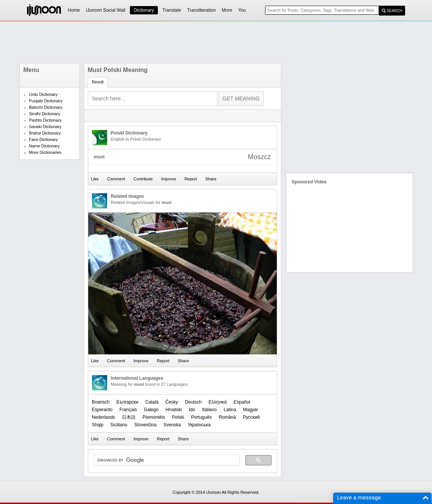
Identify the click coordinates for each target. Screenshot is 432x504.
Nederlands (104, 417)
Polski (178, 417)
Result (98, 82)
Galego (151, 410)
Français (128, 410)
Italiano (210, 410)
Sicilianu (119, 425)
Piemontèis (154, 417)
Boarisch (101, 402)
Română (227, 417)
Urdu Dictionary (44, 94)
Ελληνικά (218, 402)
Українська (199, 425)
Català (152, 402)
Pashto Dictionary (45, 120)
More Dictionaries (45, 152)
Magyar (251, 410)
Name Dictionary (44, 146)
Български (128, 402)
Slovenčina (146, 425)
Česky (172, 402)
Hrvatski (174, 410)
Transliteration (201, 10)
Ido (192, 410)
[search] (166, 460)
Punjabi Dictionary (46, 101)
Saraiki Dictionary (45, 127)
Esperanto (102, 410)
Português (202, 417)
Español (242, 402)
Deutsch (193, 402)
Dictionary (144, 10)
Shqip (98, 425)
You (242, 10)
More (227, 10)
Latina (230, 410)
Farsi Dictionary (44, 139)
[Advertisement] (216, 42)
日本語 (129, 417)
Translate (172, 10)
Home (74, 10)
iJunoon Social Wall (106, 10)
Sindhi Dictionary (45, 114)
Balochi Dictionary (46, 107)
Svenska (172, 425)
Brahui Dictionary (45, 133)
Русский (251, 417)
